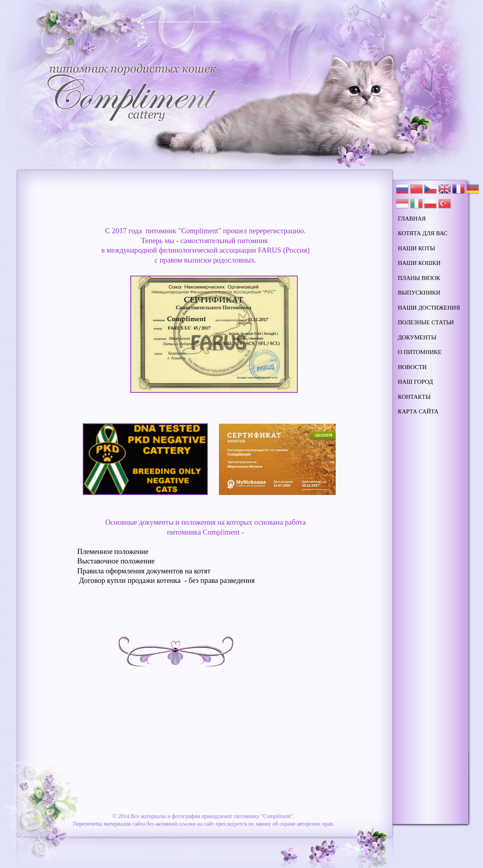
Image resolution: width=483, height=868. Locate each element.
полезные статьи (426, 322)
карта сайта (418, 411)
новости (412, 367)
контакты (414, 397)
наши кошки (419, 263)
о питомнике (420, 352)
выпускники (419, 293)
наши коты (416, 248)
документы (417, 337)
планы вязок (419, 278)
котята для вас (423, 233)
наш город (415, 382)
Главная (412, 219)
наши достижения (429, 308)
